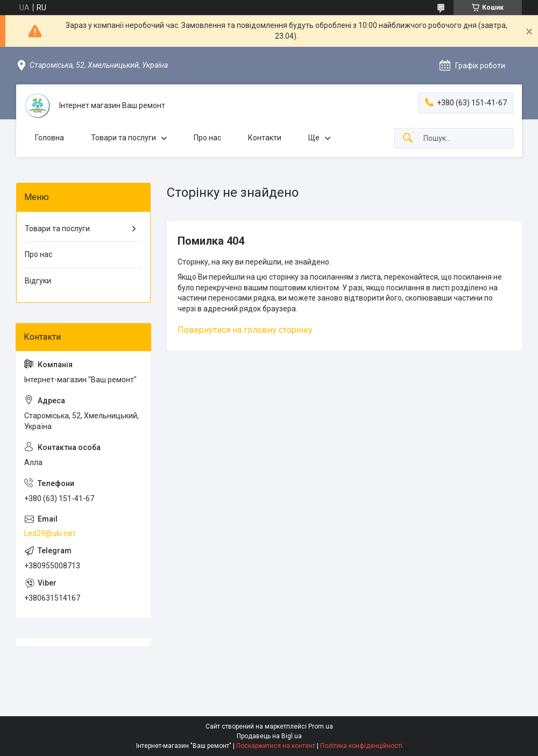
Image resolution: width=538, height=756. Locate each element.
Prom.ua (321, 726)
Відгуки (38, 281)
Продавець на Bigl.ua (269, 736)
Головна (49, 138)
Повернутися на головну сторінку (245, 330)
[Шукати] (408, 138)
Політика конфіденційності (361, 746)
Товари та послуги (123, 138)
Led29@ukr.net (50, 533)
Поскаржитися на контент (276, 746)
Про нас (207, 138)
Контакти (265, 138)
